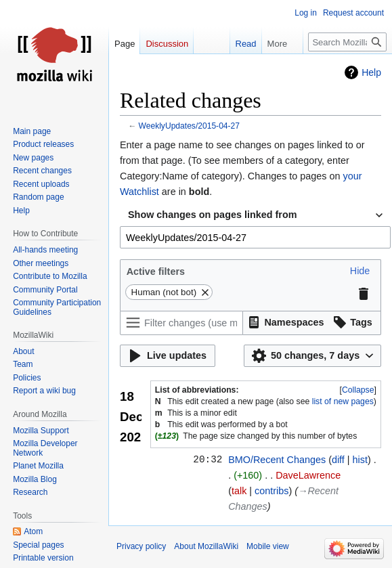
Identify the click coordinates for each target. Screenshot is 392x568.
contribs (271, 491)
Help (371, 72)
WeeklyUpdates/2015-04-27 (190, 126)
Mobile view (268, 546)
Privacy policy (141, 546)
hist (360, 460)
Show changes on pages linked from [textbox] (212, 215)
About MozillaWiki (206, 546)
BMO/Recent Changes (277, 460)
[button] (360, 271)
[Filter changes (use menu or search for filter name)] (181, 323)
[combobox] (255, 215)
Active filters (156, 271)
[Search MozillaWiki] (347, 42)
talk (239, 491)
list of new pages (343, 401)
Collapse (358, 390)
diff (338, 460)
